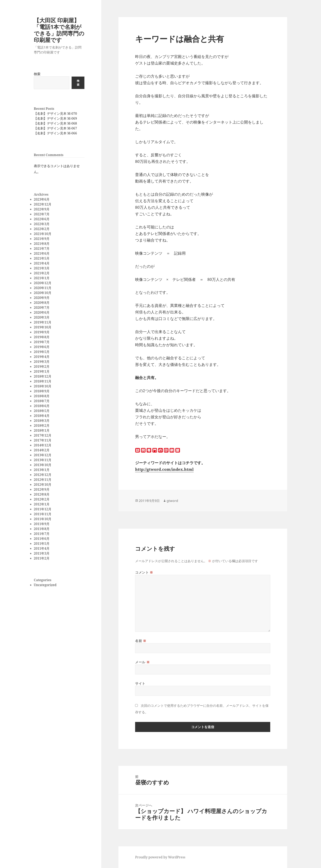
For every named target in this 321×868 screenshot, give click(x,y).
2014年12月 (43, 445)
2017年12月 (43, 435)
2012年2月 (42, 499)
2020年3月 (42, 317)
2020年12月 (43, 283)
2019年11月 (43, 322)
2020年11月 (43, 288)
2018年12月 (43, 376)
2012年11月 (43, 480)
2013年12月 (43, 455)
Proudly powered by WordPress (160, 857)
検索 (37, 74)
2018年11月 (43, 381)
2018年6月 (42, 406)
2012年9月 (42, 489)
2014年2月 (42, 450)
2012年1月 (42, 504)
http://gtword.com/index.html (164, 469)
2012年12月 (43, 475)
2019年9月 (42, 332)
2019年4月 (42, 357)
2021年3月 (42, 268)
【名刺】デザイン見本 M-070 (55, 113)
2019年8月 (42, 337)
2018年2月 (42, 425)
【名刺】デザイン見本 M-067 (55, 128)
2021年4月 (42, 263)
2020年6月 (42, 312)
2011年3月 (42, 553)
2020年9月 (42, 298)
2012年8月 (42, 494)
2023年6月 (42, 199)
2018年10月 (43, 386)
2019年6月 (42, 347)
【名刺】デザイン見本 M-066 (55, 133)
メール (142, 662)
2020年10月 (43, 293)
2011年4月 (42, 548)
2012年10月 (43, 484)
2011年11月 (43, 514)
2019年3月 (42, 362)
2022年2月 (42, 229)
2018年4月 (42, 416)
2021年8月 (42, 244)
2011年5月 (42, 543)
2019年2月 (42, 366)
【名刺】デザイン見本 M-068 (55, 123)
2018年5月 (42, 411)
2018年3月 (42, 421)
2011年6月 (42, 539)
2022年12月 (43, 204)
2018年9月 (42, 391)
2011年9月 (42, 524)
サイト (140, 683)
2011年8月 (42, 529)
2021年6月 (42, 253)
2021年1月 (42, 278)
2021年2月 (42, 273)
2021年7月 (42, 248)
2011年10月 (43, 519)
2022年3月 (42, 224)
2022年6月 (42, 219)
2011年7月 (42, 534)
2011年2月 (42, 558)
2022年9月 (42, 209)
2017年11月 (43, 440)
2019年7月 (42, 342)
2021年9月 (42, 239)
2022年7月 (42, 214)
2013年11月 (43, 460)
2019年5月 (42, 352)
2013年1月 (42, 470)
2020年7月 (42, 307)
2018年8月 (42, 396)
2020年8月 (42, 303)
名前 (141, 641)
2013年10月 (43, 465)
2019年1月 (42, 371)
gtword (172, 501)
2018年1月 (42, 430)
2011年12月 (43, 509)
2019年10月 (43, 327)
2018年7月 (42, 401)
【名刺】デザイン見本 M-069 (55, 118)
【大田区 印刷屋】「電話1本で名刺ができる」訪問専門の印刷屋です (59, 30)
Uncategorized (45, 585)
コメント (144, 572)
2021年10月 (43, 234)
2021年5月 (42, 258)
